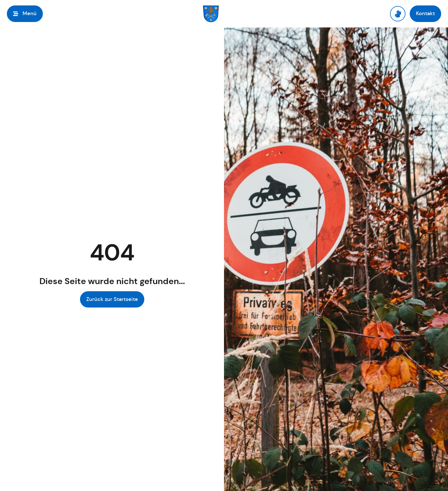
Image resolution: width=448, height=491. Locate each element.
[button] (25, 14)
